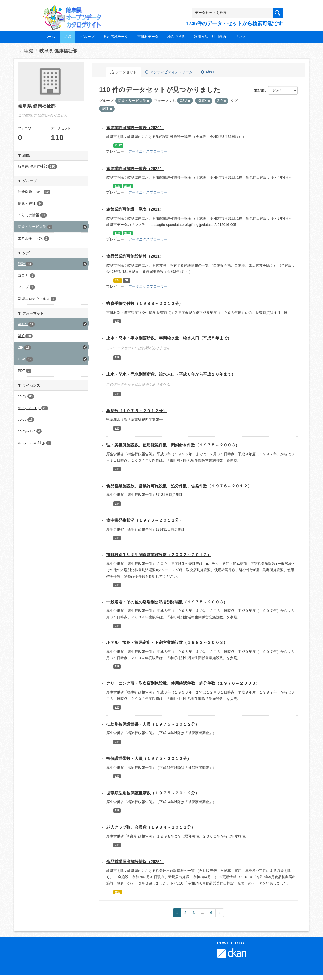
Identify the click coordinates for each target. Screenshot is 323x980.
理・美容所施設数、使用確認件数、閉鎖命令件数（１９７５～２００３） (173, 445)
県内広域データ (116, 37)
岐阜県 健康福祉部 (58, 51)
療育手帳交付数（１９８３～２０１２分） (145, 304)
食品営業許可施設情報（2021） (135, 256)
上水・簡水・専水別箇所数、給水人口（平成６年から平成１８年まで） (171, 374)
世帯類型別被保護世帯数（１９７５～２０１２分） (153, 793)
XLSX (118, 145)
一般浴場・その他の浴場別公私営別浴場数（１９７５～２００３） (167, 602)
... (203, 913)
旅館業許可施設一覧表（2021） (135, 209)
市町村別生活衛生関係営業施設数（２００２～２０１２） (159, 555)
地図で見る (176, 37)
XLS (117, 186)
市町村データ (148, 37)
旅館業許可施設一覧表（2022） (135, 169)
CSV (118, 280)
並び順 (259, 90)
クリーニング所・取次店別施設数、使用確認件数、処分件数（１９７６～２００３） (183, 683)
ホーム (50, 37)
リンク (240, 37)
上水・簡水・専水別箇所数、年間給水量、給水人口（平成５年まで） (169, 338)
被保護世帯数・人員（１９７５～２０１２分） (149, 759)
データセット (124, 72)
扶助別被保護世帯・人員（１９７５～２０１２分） (153, 724)
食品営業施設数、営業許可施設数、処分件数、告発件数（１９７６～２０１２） (179, 486)
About (208, 72)
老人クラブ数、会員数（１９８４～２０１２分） (151, 827)
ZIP (126, 280)
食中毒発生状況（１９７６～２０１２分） (145, 520)
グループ (87, 37)
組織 (68, 37)
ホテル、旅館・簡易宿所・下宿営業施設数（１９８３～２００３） (167, 643)
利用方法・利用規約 (210, 37)
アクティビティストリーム (169, 72)
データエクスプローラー (148, 151)
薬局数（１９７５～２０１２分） (137, 411)
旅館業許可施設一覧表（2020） (135, 128)
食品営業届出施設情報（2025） (135, 862)
